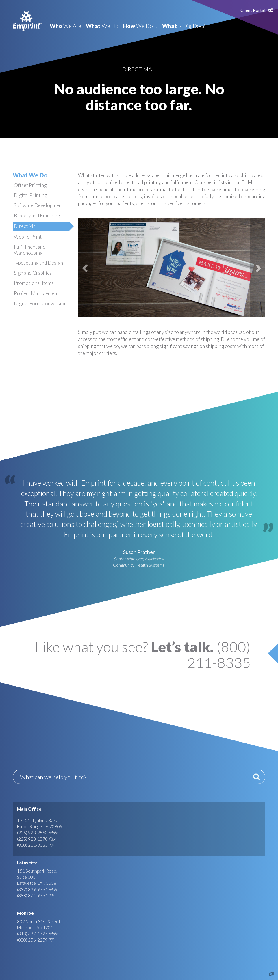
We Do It (140, 26)
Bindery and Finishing (37, 215)
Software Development (39, 205)
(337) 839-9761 (32, 889)
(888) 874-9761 (32, 895)
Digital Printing (30, 195)
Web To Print (28, 237)
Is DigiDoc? (183, 26)
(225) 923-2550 (32, 833)
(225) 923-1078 (32, 839)
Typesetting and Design (38, 263)
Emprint (27, 21)
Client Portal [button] (253, 10)
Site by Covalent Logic (257, 974)
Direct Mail (26, 226)
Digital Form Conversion (40, 303)
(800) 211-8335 (32, 845)
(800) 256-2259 (32, 940)
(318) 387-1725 (32, 934)
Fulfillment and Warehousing (30, 250)
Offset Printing (30, 185)
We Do (102, 26)
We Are (65, 26)
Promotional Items (34, 283)
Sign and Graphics (33, 273)
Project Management (36, 293)
